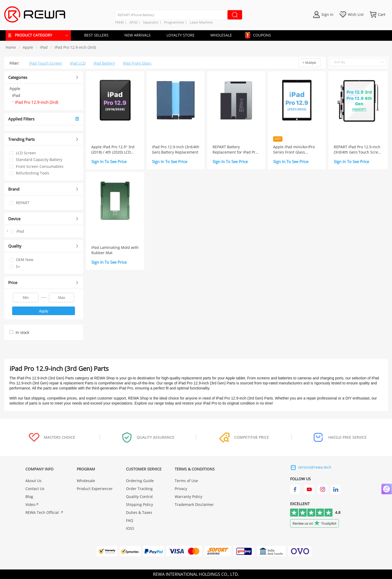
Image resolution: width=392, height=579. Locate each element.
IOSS (130, 528)
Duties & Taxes (139, 512)
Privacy (181, 489)
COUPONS (259, 34)
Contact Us (35, 489)
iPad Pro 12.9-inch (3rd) (75, 47)
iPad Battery (104, 63)
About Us (33, 481)
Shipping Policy (139, 504)
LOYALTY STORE (181, 35)
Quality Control (139, 497)
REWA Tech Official (44, 512)
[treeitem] (44, 231)
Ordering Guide (140, 481)
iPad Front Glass (137, 63)
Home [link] (11, 47)
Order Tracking (139, 489)
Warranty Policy (188, 497)
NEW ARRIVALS (138, 35)
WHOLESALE (221, 35)
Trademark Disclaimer (194, 504)
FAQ (130, 520)
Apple (28, 47)
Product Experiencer (95, 489)
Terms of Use (186, 481)
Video (32, 504)
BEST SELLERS (96, 35)
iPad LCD (78, 63)
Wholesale (86, 481)
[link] (28, 47)
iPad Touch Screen (46, 63)
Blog (29, 497)
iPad (44, 47)
